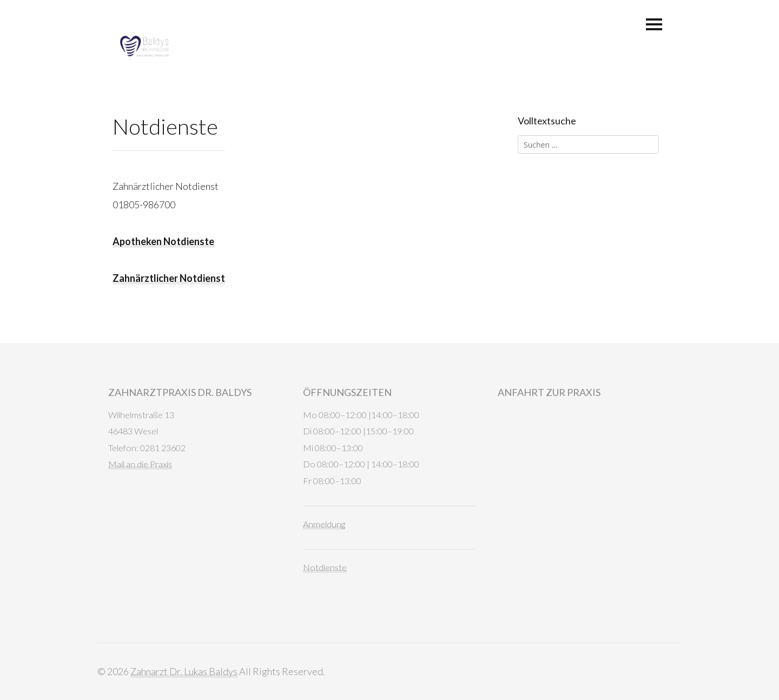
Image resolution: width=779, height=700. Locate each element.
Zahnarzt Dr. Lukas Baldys (184, 671)
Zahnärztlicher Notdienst (169, 278)
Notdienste (325, 567)
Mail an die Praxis (140, 464)
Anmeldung (324, 524)
